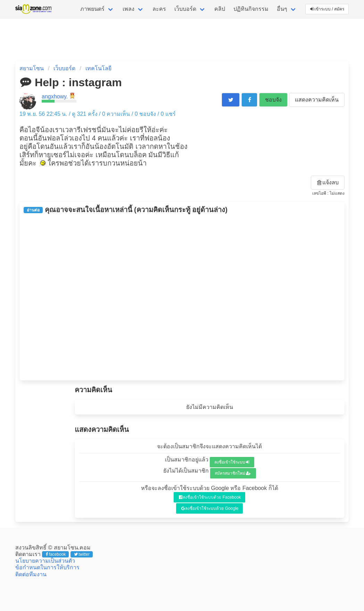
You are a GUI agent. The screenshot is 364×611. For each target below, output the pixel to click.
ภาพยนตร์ (92, 9)
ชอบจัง (273, 100)
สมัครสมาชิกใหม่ (233, 473)
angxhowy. (55, 97)
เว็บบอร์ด (185, 9)
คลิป (220, 9)
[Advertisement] (182, 297)
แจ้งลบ (328, 182)
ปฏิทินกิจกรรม (251, 9)
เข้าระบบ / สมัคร (327, 9)
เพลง (129, 9)
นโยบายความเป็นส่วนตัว (45, 561)
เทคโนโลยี (98, 68)
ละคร (159, 9)
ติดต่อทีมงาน (31, 574)
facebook (56, 554)
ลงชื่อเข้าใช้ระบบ (232, 462)
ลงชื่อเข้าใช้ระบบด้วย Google (210, 508)
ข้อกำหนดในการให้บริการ (47, 567)
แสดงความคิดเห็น (317, 100)
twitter (82, 554)
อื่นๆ (282, 9)
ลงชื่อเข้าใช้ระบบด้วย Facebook (210, 497)
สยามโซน (32, 68)
